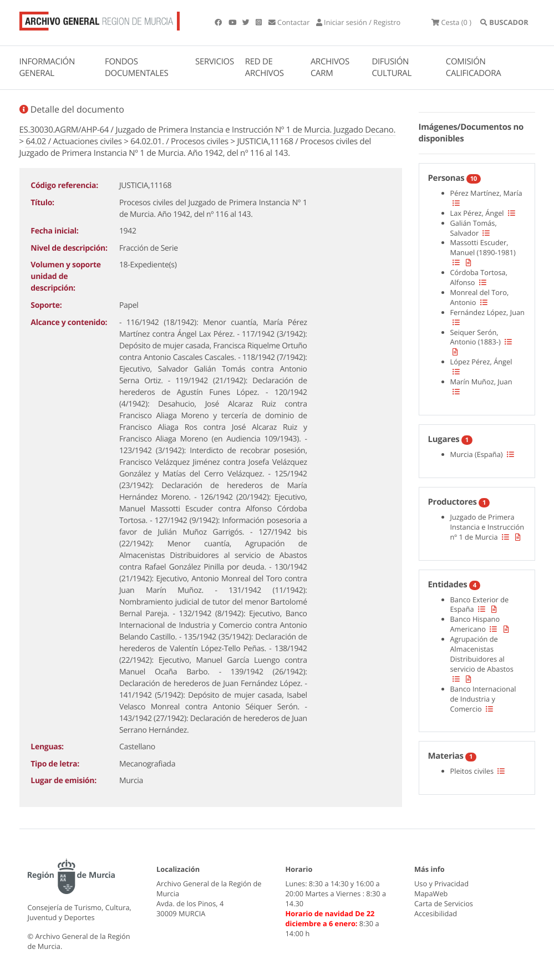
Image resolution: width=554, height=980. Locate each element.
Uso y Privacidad (441, 883)
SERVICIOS (215, 62)
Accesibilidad (436, 913)
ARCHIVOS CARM (330, 67)
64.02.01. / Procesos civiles (179, 141)
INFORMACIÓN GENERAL (47, 67)
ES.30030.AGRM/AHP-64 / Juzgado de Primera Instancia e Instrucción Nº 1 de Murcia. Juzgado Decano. (208, 130)
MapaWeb (431, 893)
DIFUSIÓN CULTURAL (392, 67)
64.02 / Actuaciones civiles (73, 141)
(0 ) (451, 22)
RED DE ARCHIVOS (265, 67)
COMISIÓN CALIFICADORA (474, 67)
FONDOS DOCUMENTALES (137, 67)
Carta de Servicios (444, 903)
